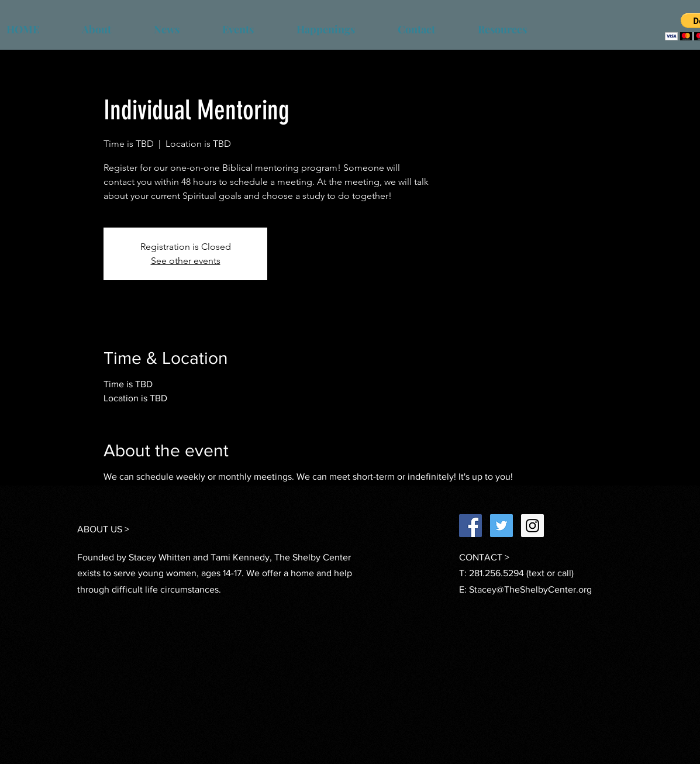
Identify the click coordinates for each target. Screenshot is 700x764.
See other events (186, 261)
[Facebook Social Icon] (470, 526)
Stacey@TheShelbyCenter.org (530, 589)
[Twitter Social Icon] (501, 526)
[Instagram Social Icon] (532, 526)
